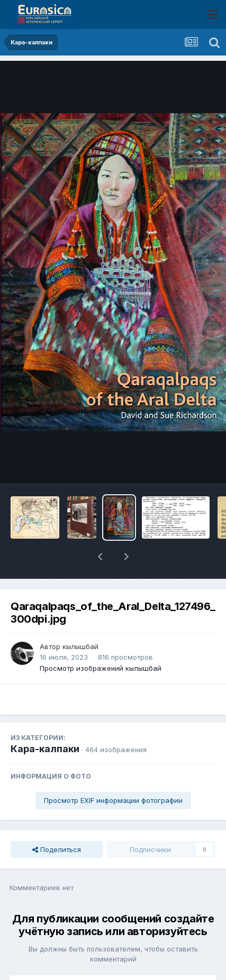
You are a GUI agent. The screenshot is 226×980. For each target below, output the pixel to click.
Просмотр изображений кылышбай (101, 641)
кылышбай (80, 619)
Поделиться (57, 822)
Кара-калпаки (45, 721)
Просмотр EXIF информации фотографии (113, 773)
